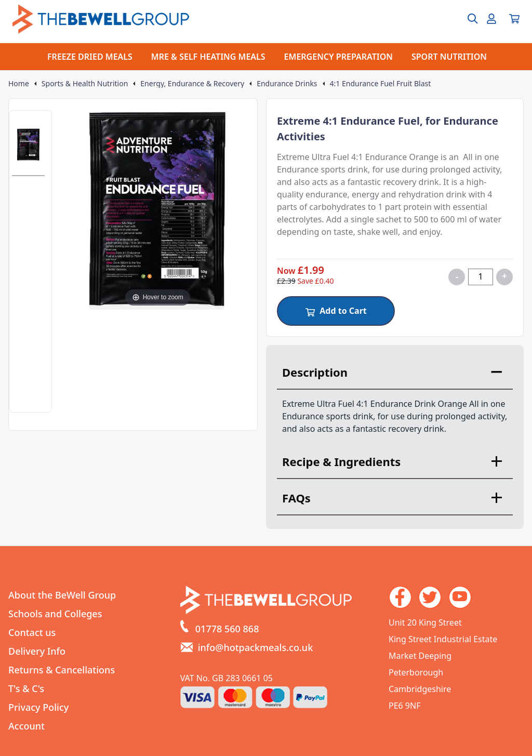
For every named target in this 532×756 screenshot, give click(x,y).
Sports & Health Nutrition (85, 84)
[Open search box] (467, 19)
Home (19, 84)
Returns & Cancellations (62, 670)
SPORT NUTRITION (449, 57)
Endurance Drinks (287, 84)
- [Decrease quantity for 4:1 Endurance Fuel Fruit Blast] (457, 276)
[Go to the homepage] (101, 19)
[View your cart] (514, 19)
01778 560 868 (227, 629)
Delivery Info (37, 651)
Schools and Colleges (55, 614)
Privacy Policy (38, 707)
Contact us (32, 632)
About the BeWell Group (62, 595)
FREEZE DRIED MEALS (90, 57)
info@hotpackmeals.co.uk (256, 647)
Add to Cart (336, 311)
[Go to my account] (491, 19)
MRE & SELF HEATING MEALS (208, 57)
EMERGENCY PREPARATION (338, 57)
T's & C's (26, 688)
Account (26, 726)
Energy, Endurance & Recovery (192, 84)
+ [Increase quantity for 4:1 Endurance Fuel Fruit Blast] (504, 276)
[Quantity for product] (481, 277)
